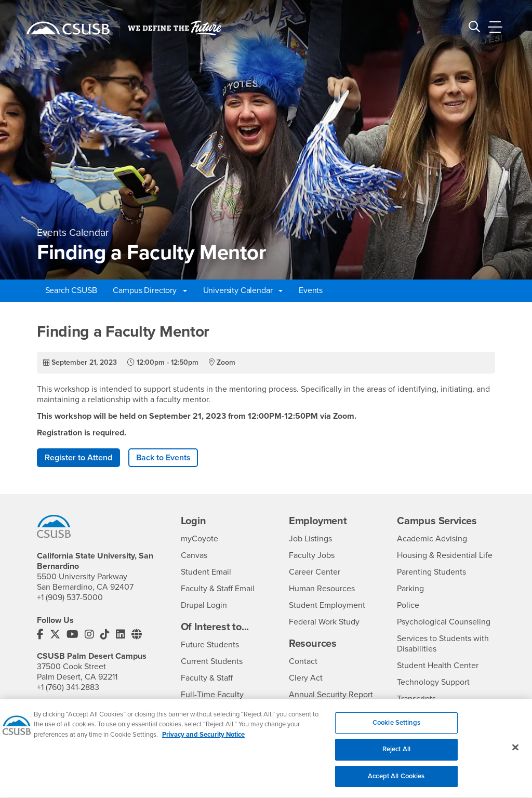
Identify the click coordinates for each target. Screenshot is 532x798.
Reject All (396, 755)
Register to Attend (78, 458)
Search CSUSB (71, 290)
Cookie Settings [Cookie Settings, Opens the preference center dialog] (396, 729)
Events (311, 290)
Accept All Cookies (396, 782)
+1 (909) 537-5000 (70, 597)
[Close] (515, 753)
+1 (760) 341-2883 (68, 687)
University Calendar (243, 290)
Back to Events (163, 458)
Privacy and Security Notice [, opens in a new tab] (203, 741)
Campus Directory (150, 290)
